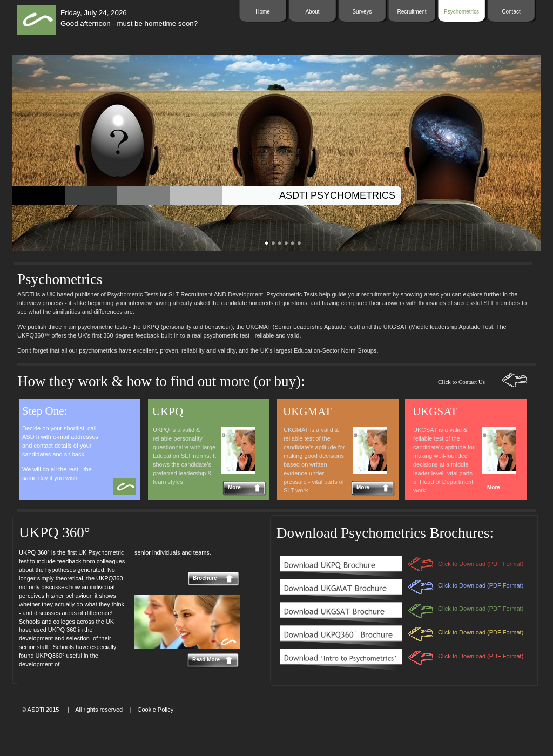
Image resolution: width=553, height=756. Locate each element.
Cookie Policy (156, 710)
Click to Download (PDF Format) (481, 656)
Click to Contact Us (461, 382)
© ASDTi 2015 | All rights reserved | (76, 710)
